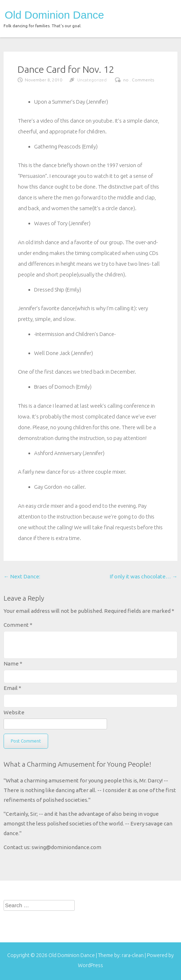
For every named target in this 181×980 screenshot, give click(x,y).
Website (14, 712)
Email (12, 688)
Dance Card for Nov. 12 (66, 69)
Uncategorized (92, 80)
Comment (18, 625)
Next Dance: (22, 576)
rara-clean (133, 955)
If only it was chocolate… (143, 576)
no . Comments (139, 80)
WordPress (90, 965)
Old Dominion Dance (54, 15)
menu (166, 13)
